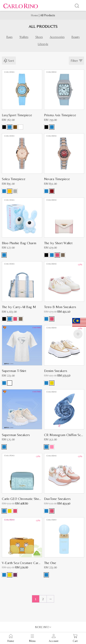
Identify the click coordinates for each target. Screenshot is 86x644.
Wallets (24, 37)
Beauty (76, 37)
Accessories (57, 37)
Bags (10, 37)
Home (35, 15)
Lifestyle (43, 44)
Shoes (39, 37)
